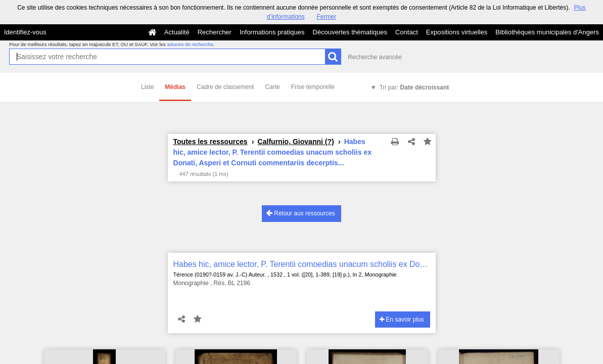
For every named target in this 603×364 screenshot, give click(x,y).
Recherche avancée (375, 57)
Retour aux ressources (301, 213)
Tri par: (414, 87)
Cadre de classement (225, 87)
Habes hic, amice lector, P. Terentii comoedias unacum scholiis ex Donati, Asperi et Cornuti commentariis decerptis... (302, 264)
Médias (175, 87)
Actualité (177, 32)
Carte (272, 87)
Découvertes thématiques (350, 32)
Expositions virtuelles (457, 32)
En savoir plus (402, 320)
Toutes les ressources (211, 142)
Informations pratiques (272, 32)
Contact (407, 32)
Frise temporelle (313, 87)
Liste (147, 87)
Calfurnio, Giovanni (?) (296, 142)
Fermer (327, 17)
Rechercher (215, 32)
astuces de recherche (190, 44)
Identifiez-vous (25, 32)
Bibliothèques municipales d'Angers (547, 32)
